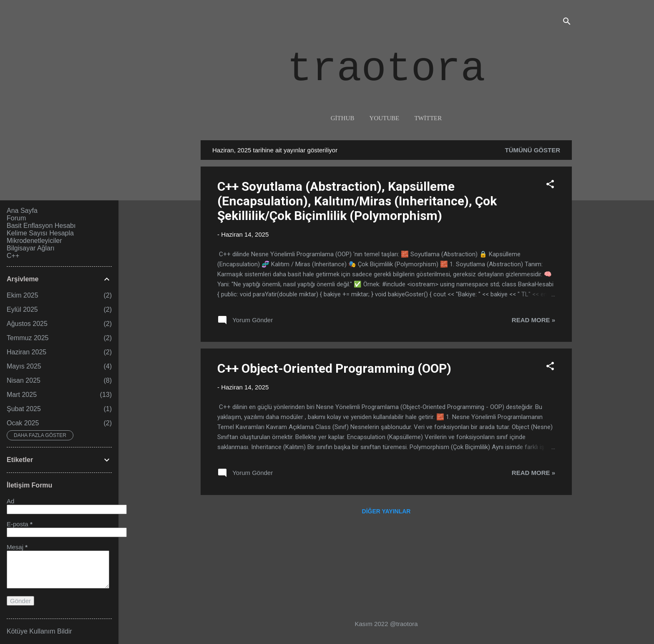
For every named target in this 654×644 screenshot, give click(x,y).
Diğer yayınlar (386, 511)
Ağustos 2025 (27, 324)
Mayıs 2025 (24, 366)
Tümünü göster (533, 150)
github (343, 118)
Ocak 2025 (23, 423)
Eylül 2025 (22, 309)
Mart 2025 (22, 395)
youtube (385, 118)
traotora (386, 69)
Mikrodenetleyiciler (34, 241)
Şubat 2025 (24, 409)
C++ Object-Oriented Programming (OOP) (334, 368)
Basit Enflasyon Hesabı (41, 226)
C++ (13, 256)
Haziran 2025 (26, 352)
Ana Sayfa (22, 211)
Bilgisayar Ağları (31, 248)
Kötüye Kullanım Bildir (39, 631)
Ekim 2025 (23, 295)
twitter (428, 118)
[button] (550, 186)
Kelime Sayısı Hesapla (40, 233)
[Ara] (567, 23)
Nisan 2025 (24, 380)
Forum (16, 218)
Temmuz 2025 (28, 338)
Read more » (533, 320)
